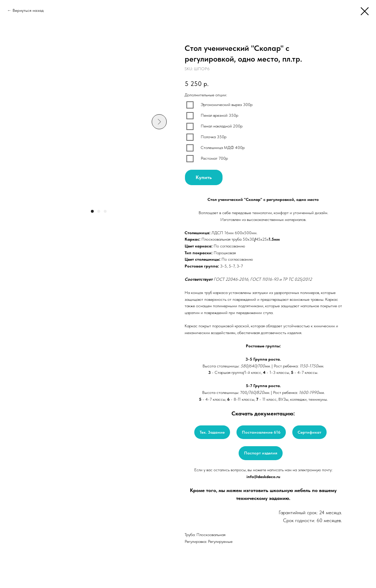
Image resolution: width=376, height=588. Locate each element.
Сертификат (309, 432)
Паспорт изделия (261, 453)
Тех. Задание (212, 432)
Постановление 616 (261, 432)
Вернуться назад (28, 10)
